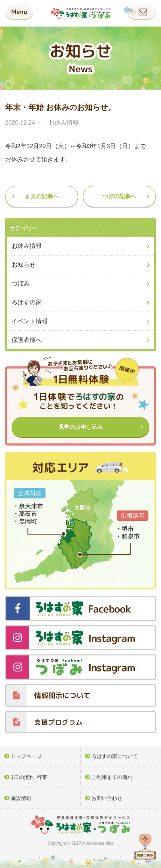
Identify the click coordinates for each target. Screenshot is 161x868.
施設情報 (21, 798)
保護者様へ (27, 340)
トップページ (26, 756)
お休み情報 (64, 122)
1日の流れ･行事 (29, 777)
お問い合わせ (107, 798)
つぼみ (21, 283)
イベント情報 (30, 321)
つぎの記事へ (119, 196)
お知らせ (24, 265)
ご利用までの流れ (112, 777)
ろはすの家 (27, 302)
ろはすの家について (115, 756)
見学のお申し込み (81, 427)
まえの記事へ (42, 196)
